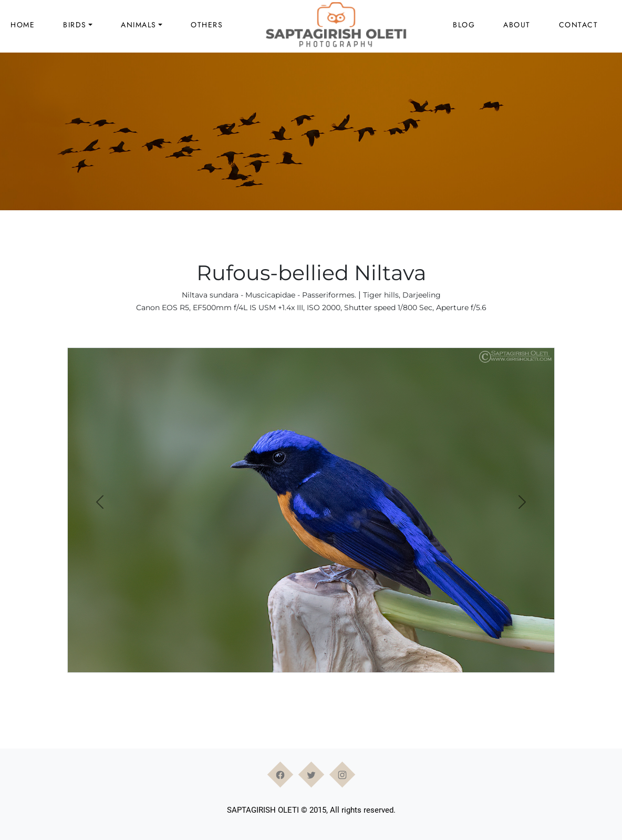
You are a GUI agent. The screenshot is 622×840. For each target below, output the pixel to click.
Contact (579, 25)
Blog (464, 25)
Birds (75, 25)
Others (207, 25)
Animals (139, 25)
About (517, 25)
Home (23, 25)
